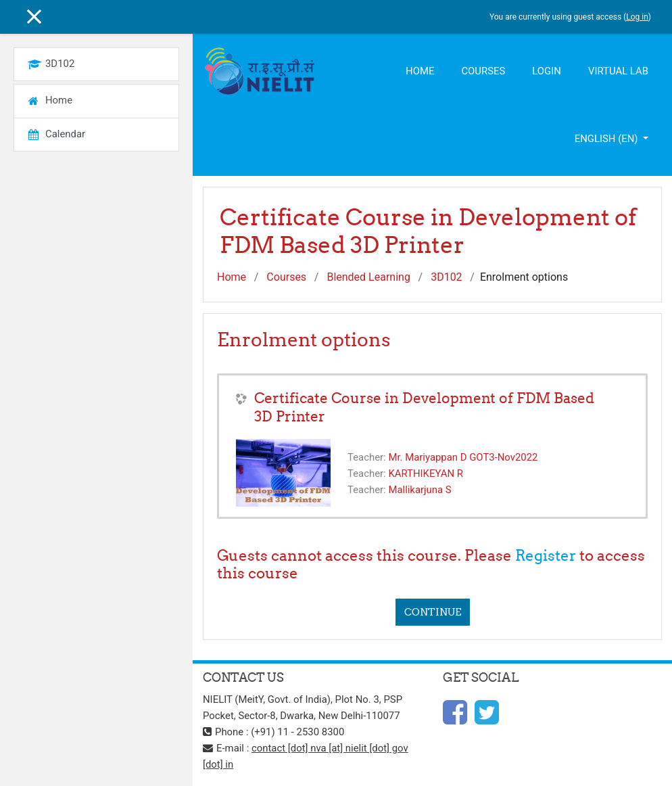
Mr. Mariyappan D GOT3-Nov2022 (463, 457)
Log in (637, 17)
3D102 (446, 277)
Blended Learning (368, 277)
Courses (483, 71)
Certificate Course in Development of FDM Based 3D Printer (424, 407)
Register (546, 555)
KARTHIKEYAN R (425, 473)
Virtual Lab (618, 71)
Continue (433, 612)
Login (547, 71)
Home (420, 71)
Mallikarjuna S (419, 490)
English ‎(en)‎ (608, 139)
